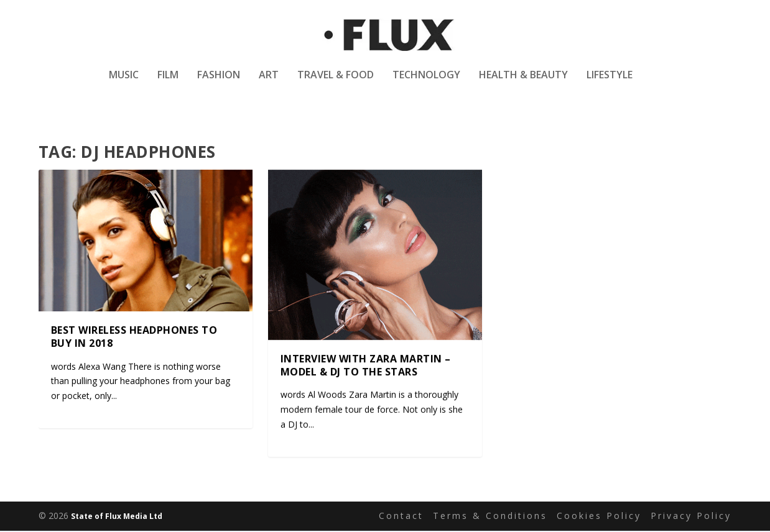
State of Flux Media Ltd (117, 517)
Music (124, 83)
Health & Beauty (523, 83)
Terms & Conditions (490, 517)
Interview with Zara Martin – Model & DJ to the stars (366, 366)
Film (168, 83)
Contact (401, 517)
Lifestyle (610, 83)
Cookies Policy (599, 517)
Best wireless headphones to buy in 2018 (134, 337)
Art (269, 83)
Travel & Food (336, 83)
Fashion (219, 83)
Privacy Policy (691, 517)
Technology (426, 83)
